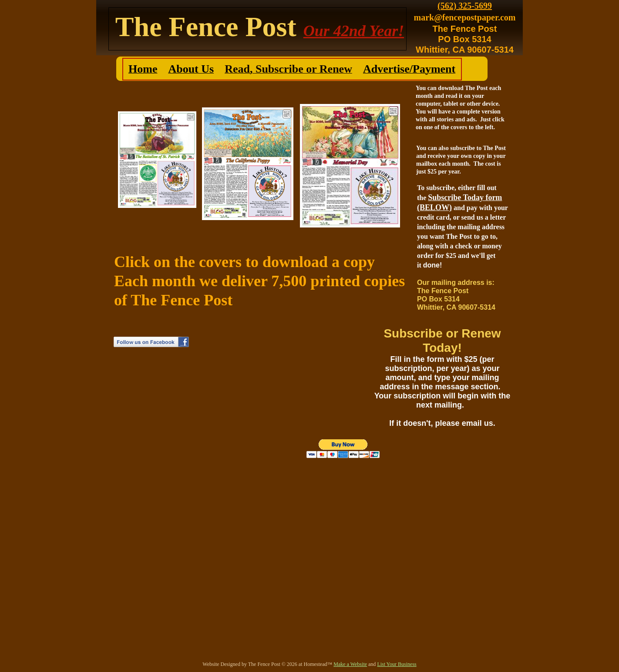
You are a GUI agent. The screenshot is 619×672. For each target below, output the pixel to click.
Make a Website (350, 664)
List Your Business (397, 664)
